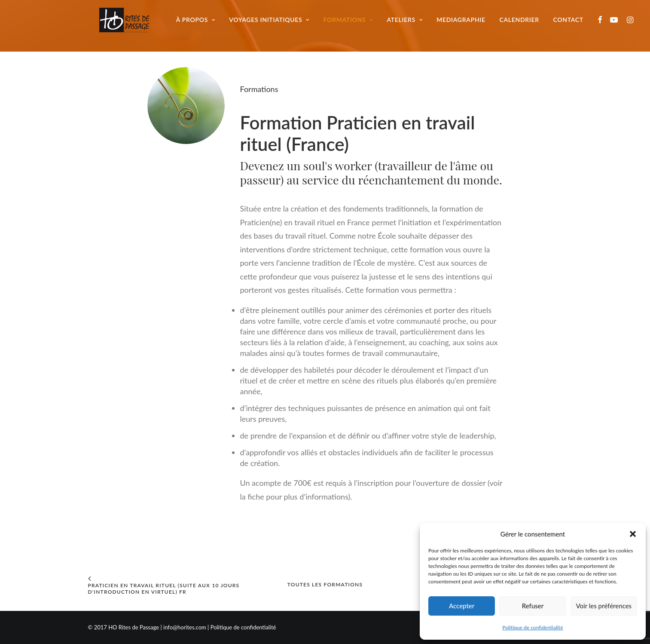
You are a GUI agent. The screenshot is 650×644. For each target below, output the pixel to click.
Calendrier (524, 24)
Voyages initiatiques (274, 24)
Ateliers (409, 24)
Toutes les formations (325, 584)
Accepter (462, 606)
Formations (352, 24)
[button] (633, 534)
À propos (200, 24)
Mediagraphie (466, 24)
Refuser (533, 606)
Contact (573, 24)
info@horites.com (185, 627)
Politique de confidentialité (533, 627)
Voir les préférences (604, 606)
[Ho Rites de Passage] (121, 24)
